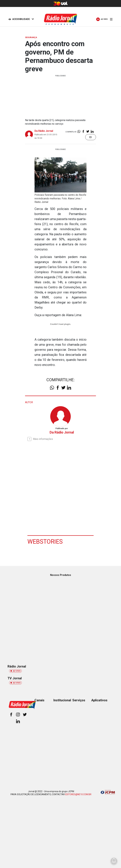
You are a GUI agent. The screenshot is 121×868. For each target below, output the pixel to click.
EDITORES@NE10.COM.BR (78, 794)
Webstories (45, 542)
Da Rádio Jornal (44, 131)
